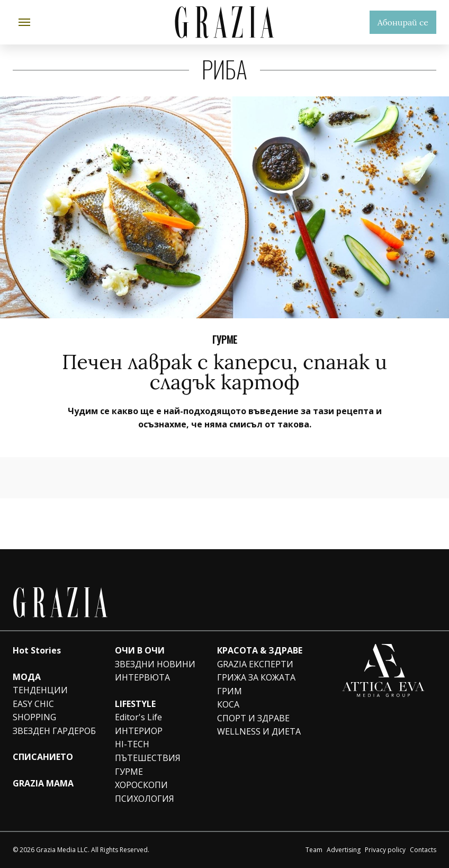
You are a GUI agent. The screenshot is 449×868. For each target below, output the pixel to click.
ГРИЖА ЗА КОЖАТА (256, 677)
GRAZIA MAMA (43, 783)
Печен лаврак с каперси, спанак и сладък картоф (224, 372)
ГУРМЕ (225, 339)
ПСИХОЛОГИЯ (145, 799)
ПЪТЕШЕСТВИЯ (148, 758)
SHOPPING (34, 717)
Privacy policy (385, 850)
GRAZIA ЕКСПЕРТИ (255, 664)
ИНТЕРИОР (139, 731)
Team (314, 850)
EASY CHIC (33, 704)
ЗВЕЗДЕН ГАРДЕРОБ (54, 731)
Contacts (423, 850)
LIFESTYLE (135, 704)
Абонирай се (403, 22)
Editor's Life (138, 717)
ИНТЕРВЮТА (142, 677)
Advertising (344, 850)
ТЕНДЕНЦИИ (40, 690)
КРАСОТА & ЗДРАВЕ (260, 650)
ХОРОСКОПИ (141, 785)
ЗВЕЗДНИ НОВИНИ (155, 664)
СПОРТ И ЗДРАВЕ (253, 718)
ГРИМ (230, 691)
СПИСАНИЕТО (43, 757)
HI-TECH (132, 744)
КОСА (228, 704)
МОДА (27, 677)
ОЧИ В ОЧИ (140, 650)
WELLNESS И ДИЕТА (259, 731)
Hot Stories (37, 650)
